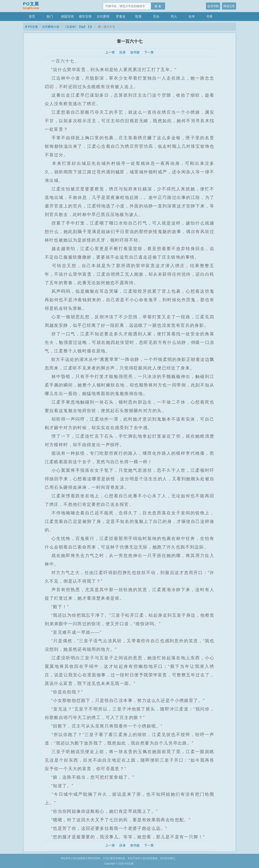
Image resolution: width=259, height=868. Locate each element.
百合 (156, 17)
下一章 (149, 52)
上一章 (110, 52)
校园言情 (67, 17)
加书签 (135, 52)
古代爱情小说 (51, 27)
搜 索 (158, 6)
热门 (50, 17)
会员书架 (213, 6)
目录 (122, 52)
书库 (209, 17)
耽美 (138, 17)
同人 (174, 17)
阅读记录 (229, 6)
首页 (32, 17)
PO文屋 (31, 6)
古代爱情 (103, 17)
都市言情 (85, 17)
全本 (192, 17)
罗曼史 (121, 17)
